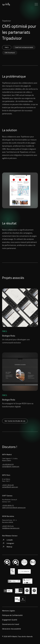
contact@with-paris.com (10, 487)
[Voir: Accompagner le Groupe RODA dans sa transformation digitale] (20, 380)
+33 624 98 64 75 (8, 505)
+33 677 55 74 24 (8, 526)
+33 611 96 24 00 (8, 485)
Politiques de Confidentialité (12, 615)
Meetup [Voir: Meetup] (7, 547)
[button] (36, 4)
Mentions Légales (8, 611)
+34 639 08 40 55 (8, 464)
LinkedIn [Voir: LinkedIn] (7, 540)
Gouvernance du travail (11, 624)
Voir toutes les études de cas (15, 421)
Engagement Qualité (10, 620)
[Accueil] (6, 4)
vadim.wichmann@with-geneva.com (14, 507)
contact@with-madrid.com (11, 466)
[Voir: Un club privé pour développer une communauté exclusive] (20, 316)
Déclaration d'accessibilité (11, 629)
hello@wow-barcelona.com (11, 528)
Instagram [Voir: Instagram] (8, 543)
